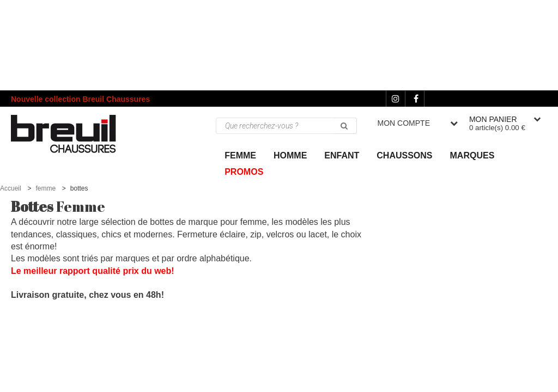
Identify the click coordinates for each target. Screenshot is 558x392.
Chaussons (404, 155)
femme (46, 188)
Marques (472, 155)
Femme (240, 155)
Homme (290, 155)
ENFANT (342, 155)
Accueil (11, 188)
